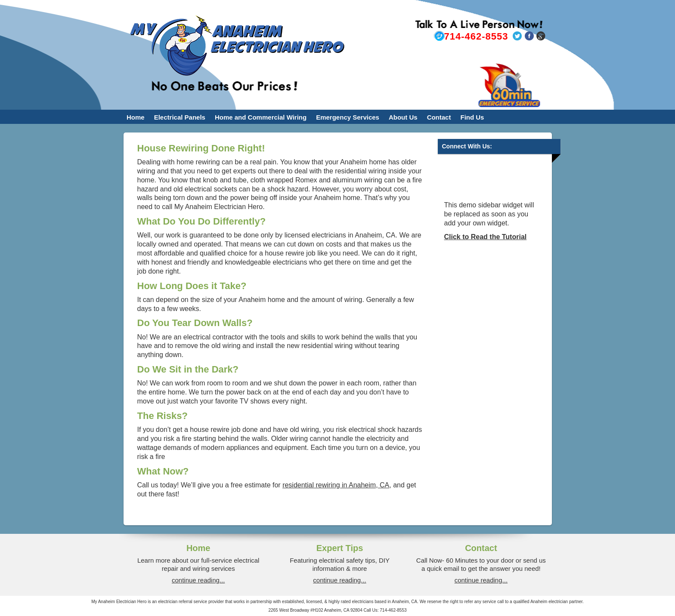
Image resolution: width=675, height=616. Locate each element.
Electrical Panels (180, 117)
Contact (439, 117)
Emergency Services (348, 117)
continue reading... (198, 580)
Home (136, 117)
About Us (403, 117)
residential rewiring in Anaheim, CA (336, 485)
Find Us (472, 117)
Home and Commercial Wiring (261, 117)
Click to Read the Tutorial (486, 237)
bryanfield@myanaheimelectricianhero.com (471, 56)
